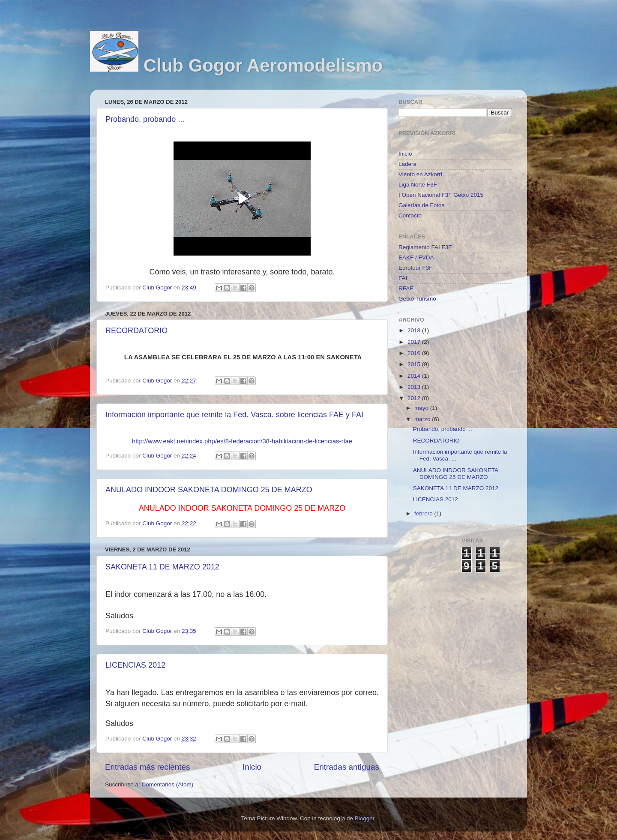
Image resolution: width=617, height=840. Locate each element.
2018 (415, 330)
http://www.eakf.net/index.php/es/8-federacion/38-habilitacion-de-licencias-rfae (242, 441)
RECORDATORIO (136, 331)
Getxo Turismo (417, 299)
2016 (415, 353)
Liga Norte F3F (418, 185)
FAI (403, 278)
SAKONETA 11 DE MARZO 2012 (162, 567)
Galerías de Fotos (421, 205)
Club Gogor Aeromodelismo (263, 65)
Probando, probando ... (145, 119)
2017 (415, 342)
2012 (415, 398)
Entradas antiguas (347, 767)
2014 (415, 376)
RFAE (406, 288)
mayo (422, 408)
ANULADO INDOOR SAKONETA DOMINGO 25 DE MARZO (209, 490)
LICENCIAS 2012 (135, 665)
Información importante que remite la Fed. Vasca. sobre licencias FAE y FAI (234, 415)
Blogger (365, 818)
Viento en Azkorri (420, 174)
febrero (424, 513)
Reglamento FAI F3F (425, 247)
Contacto (410, 215)
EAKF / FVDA (416, 257)
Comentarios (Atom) (168, 784)
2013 (415, 387)
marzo (423, 419)
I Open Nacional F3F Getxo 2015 (441, 195)
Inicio (252, 767)
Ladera (407, 164)
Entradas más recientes (147, 767)
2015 (415, 364)
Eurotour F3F (416, 268)
